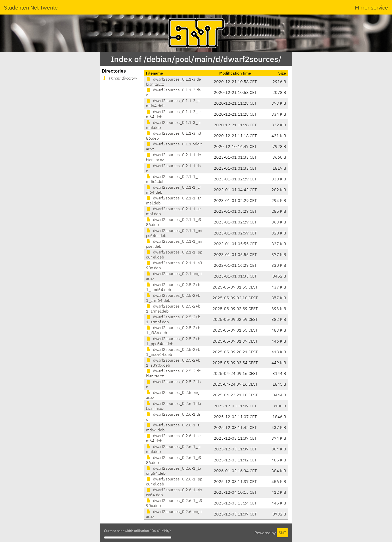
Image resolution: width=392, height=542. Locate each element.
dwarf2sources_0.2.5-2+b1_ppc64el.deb (173, 341)
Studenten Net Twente (31, 7)
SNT (282, 533)
